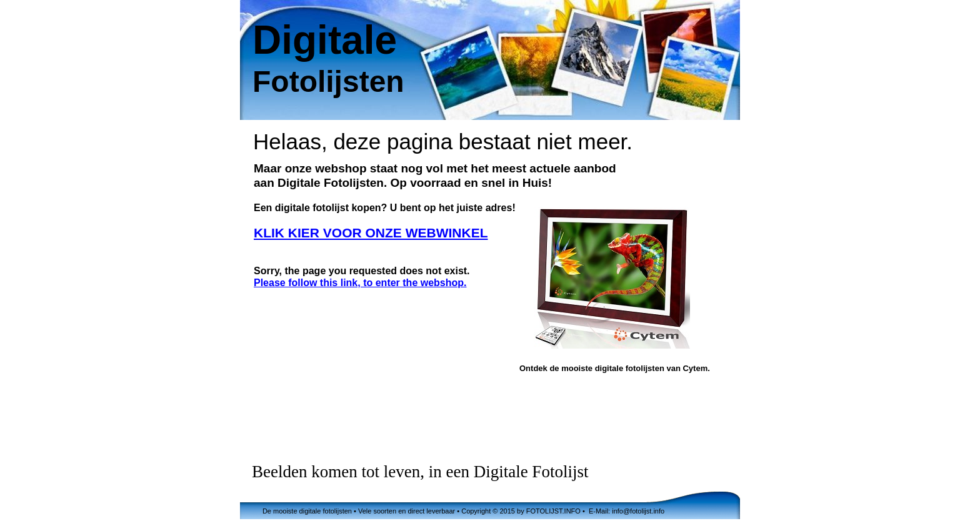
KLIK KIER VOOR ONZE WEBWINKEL (371, 233)
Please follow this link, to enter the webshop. (360, 283)
